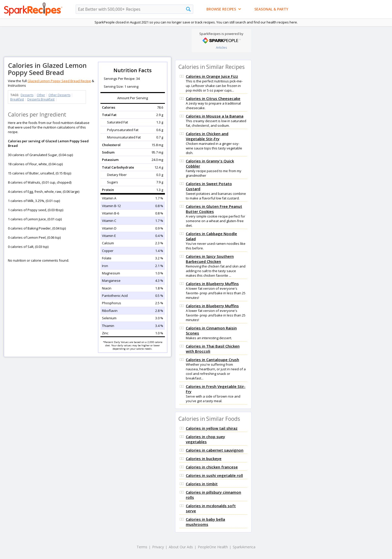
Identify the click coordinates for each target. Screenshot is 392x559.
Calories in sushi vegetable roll (214, 475)
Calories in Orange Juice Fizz (212, 76)
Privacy (158, 547)
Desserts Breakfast (41, 99)
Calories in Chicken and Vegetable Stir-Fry (207, 136)
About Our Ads (181, 547)
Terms (142, 547)
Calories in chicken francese (212, 467)
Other (41, 95)
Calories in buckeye (204, 459)
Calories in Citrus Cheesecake (213, 98)
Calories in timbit (202, 484)
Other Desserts (59, 95)
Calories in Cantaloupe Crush (212, 360)
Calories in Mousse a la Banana (215, 116)
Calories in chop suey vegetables (205, 439)
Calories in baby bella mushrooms (205, 522)
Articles (221, 47)
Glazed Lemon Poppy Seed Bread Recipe (59, 81)
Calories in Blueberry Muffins (212, 284)
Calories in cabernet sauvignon (215, 450)
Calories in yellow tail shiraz (212, 428)
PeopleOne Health (213, 547)
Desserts (27, 95)
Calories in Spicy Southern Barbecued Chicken (210, 259)
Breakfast (17, 99)
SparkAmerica (244, 547)
